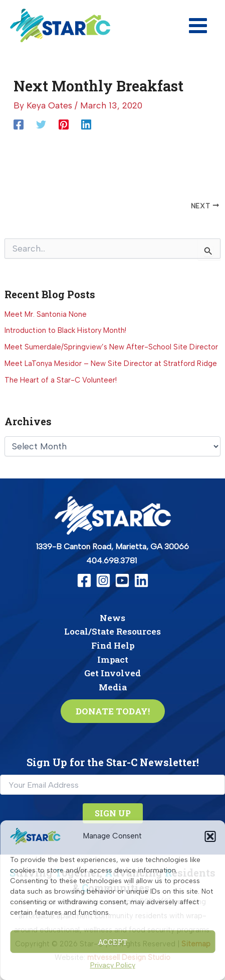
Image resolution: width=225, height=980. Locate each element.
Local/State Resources (112, 631)
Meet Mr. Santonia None (46, 314)
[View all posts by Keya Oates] (51, 105)
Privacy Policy (113, 965)
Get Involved (112, 673)
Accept (112, 942)
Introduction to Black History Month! (65, 330)
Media (113, 687)
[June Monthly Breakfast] (176, 206)
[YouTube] (122, 580)
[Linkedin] (86, 124)
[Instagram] (103, 580)
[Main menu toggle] (198, 26)
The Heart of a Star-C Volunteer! (61, 380)
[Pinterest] (64, 124)
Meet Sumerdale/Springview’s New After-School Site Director (111, 347)
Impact (113, 659)
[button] (210, 836)
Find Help (113, 645)
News (112, 618)
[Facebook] (19, 124)
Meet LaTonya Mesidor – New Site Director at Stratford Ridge (111, 363)
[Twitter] (41, 124)
